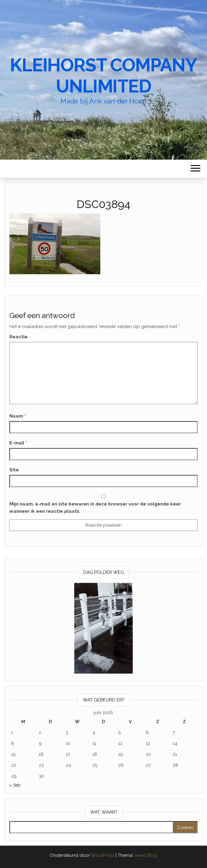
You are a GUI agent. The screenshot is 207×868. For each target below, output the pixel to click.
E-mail (18, 443)
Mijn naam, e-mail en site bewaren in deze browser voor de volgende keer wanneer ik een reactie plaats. (95, 508)
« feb (15, 785)
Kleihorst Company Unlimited (103, 76)
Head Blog (146, 855)
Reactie (18, 337)
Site (14, 470)
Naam (18, 416)
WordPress (103, 855)
